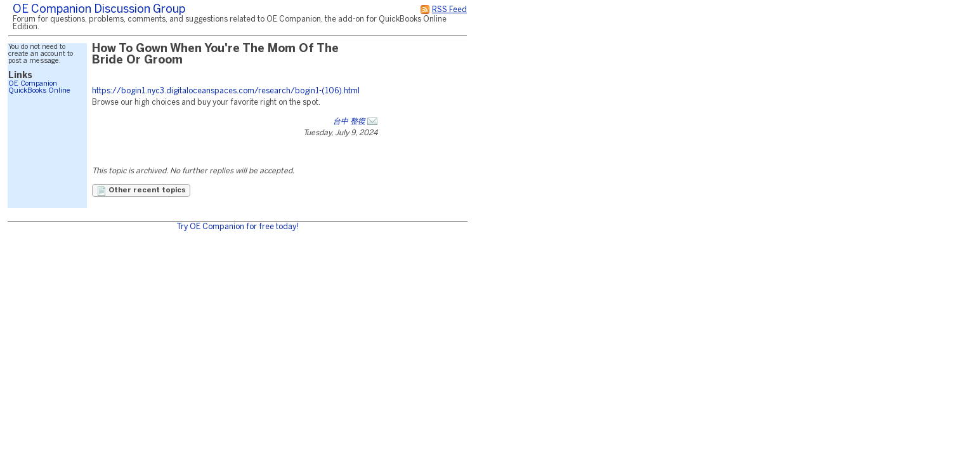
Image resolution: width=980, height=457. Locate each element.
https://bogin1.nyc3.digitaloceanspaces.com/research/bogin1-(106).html (226, 91)
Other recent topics (141, 191)
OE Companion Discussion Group (99, 10)
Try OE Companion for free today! (238, 227)
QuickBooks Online (39, 91)
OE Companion (33, 84)
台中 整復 (349, 122)
